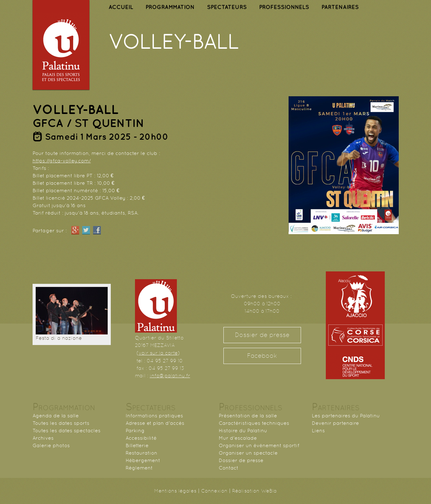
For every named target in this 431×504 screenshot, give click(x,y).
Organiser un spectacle (248, 453)
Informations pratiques (154, 416)
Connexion (214, 491)
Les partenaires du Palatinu (346, 416)
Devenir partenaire (335, 423)
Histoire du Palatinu (243, 431)
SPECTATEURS (227, 7)
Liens (318, 431)
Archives (43, 438)
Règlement (139, 468)
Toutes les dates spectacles (67, 431)
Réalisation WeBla (254, 491)
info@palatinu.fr (170, 376)
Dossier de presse (262, 335)
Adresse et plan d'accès (155, 423)
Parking (135, 431)
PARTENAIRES (340, 7)
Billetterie (137, 445)
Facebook (262, 356)
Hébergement (143, 460)
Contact (229, 468)
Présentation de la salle (248, 416)
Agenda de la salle (56, 416)
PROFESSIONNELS (284, 7)
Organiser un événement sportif (259, 445)
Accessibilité (141, 438)
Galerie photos (51, 445)
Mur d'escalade (238, 438)
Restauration (141, 453)
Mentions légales (175, 491)
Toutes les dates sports (61, 423)
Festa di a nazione (59, 338)
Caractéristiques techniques (254, 423)
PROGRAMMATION (170, 7)
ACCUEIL (121, 7)
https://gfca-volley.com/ (62, 161)
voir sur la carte (158, 353)
